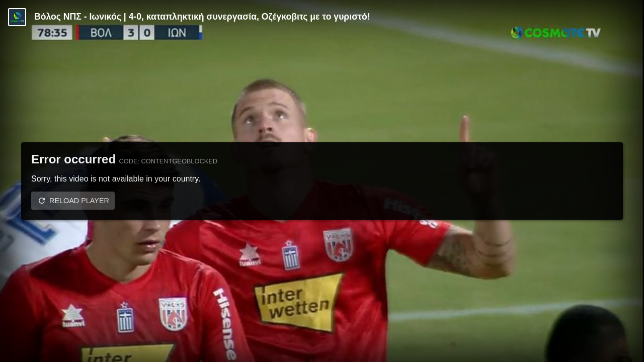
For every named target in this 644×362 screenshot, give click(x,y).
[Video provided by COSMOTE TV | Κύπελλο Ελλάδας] (17, 17)
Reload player (79, 201)
